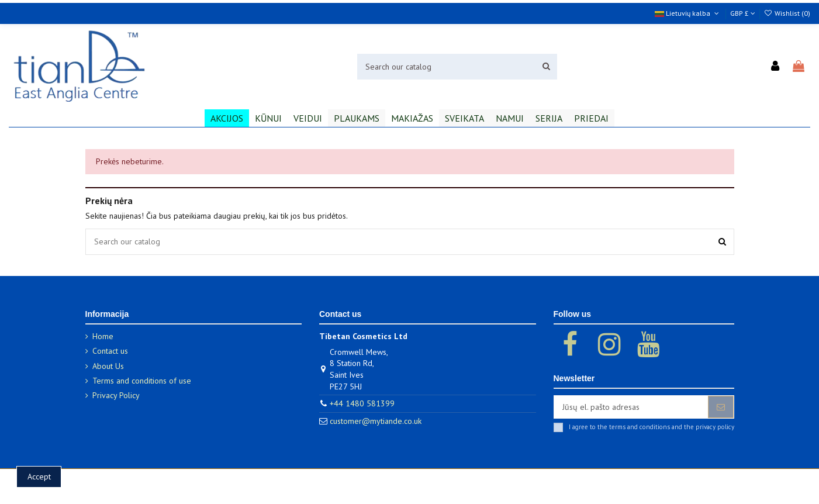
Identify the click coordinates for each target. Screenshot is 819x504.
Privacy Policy (116, 395)
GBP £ (743, 13)
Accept (39, 477)
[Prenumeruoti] (721, 407)
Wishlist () (787, 13)
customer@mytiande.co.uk (376, 421)
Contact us (110, 351)
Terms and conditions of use (142, 381)
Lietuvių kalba (688, 13)
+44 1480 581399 (362, 403)
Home (103, 336)
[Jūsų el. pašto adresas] (631, 407)
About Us (108, 366)
